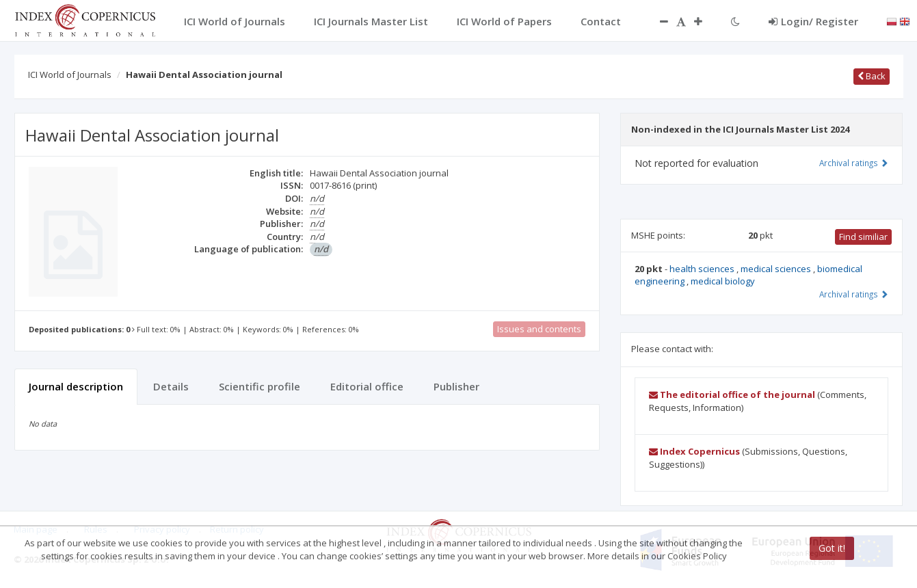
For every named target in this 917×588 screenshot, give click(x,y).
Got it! (832, 548)
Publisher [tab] (456, 386)
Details (171, 386)
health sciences (703, 269)
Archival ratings (854, 163)
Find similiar (863, 237)
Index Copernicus (694, 451)
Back (872, 76)
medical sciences (777, 269)
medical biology (723, 281)
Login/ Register (813, 21)
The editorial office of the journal (732, 395)
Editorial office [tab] (367, 386)
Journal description (76, 386)
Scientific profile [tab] (260, 386)
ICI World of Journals (70, 75)
